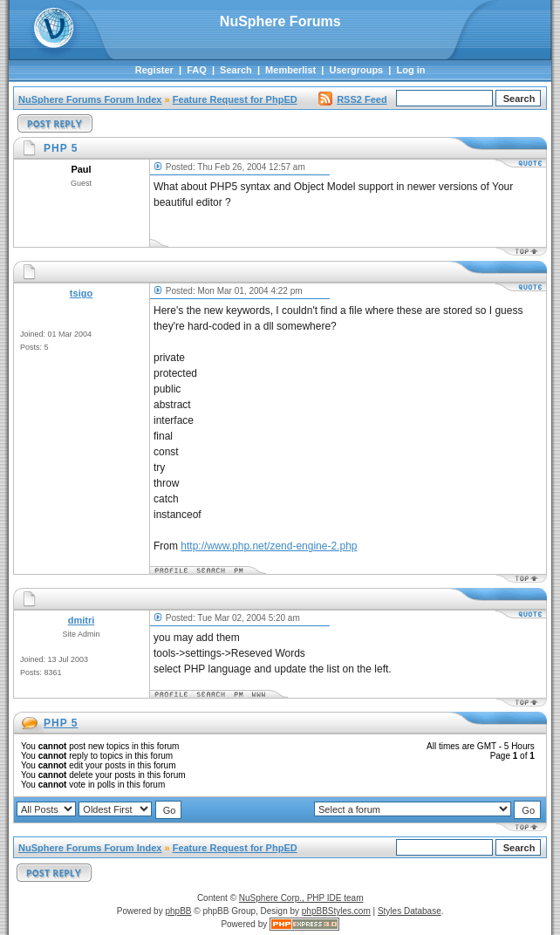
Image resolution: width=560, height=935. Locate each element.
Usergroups (357, 70)
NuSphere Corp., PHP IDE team (301, 898)
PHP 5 (61, 723)
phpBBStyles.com (336, 911)
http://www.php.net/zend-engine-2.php (269, 546)
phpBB (178, 911)
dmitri (82, 620)
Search (236, 70)
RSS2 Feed (352, 99)
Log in (411, 70)
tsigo (81, 293)
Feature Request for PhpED (235, 99)
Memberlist (290, 70)
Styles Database (410, 911)
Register (154, 70)
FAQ (197, 70)
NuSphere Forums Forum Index (90, 99)
